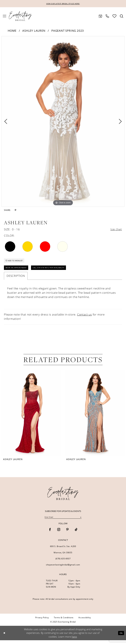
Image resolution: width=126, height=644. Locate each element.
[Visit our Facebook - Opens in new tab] (50, 533)
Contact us (84, 318)
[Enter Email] (63, 521)
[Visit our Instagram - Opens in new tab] (59, 533)
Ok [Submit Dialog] (121, 637)
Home (12, 31)
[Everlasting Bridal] (20, 16)
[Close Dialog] (5, 637)
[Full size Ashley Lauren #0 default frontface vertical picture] (63, 122)
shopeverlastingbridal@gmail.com (63, 568)
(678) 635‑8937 (63, 562)
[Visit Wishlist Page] (114, 16)
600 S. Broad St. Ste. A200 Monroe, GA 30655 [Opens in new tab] (63, 553)
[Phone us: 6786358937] (107, 17)
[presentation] (31, 416)
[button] (5, 16)
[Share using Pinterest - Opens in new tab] (16, 211)
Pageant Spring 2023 (68, 31)
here (74, 640)
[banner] (63, 496)
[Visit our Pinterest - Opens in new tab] (67, 533)
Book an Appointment (18, 270)
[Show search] (122, 17)
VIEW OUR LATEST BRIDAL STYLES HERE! (63, 4)
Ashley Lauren (34, 31)
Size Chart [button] (115, 230)
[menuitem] (5, 16)
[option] (63, 122)
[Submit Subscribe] (81, 521)
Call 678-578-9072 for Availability (56, 270)
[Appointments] (100, 17)
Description (16, 279)
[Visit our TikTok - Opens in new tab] (76, 533)
